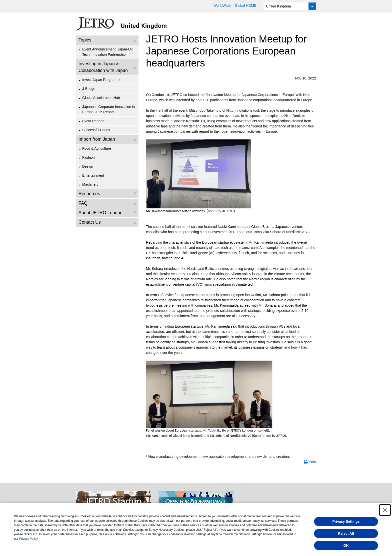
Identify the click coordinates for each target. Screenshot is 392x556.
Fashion (88, 157)
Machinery (90, 184)
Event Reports (93, 121)
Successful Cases (96, 130)
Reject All (346, 534)
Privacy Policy (28, 539)
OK (346, 546)
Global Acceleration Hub (101, 98)
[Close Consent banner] (385, 510)
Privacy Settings (346, 522)
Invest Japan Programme (102, 80)
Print (312, 462)
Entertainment (93, 175)
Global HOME (245, 5)
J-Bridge (89, 89)
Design (88, 166)
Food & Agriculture (97, 148)
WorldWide (222, 5)
